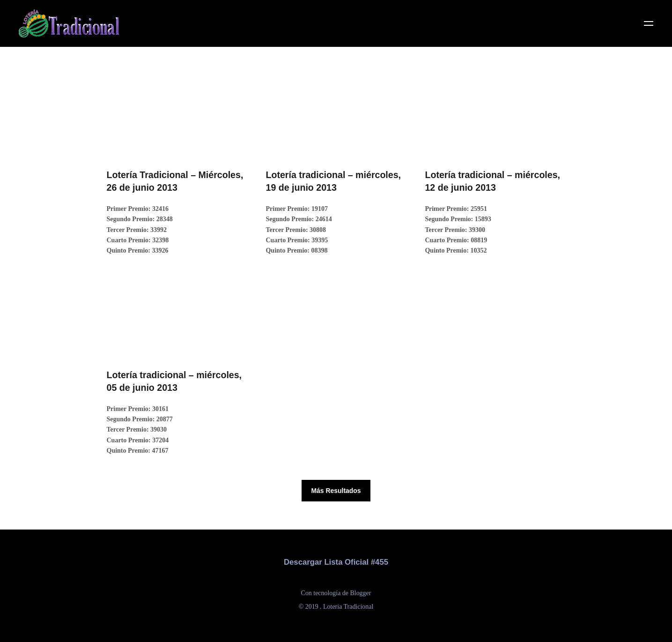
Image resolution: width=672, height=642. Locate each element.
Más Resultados (336, 491)
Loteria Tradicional (348, 607)
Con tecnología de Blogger (336, 593)
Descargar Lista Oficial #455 (336, 562)
